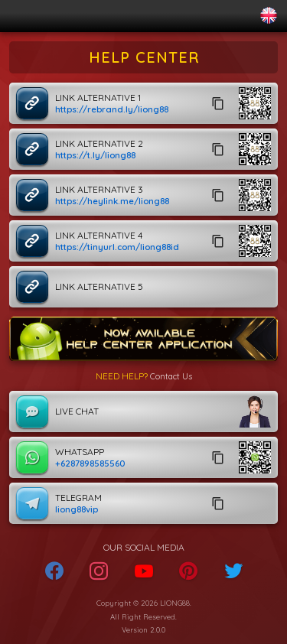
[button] (255, 103)
